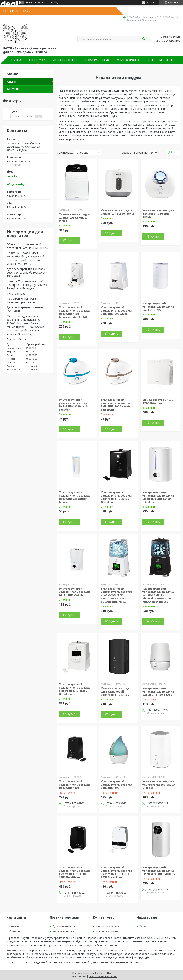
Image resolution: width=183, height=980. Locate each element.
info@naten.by (15, 184)
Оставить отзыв (170, 37)
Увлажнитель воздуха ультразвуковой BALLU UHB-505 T (159, 785)
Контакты (166, 60)
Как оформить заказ (96, 60)
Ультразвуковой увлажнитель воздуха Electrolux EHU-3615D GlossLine (75, 689)
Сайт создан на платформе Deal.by (92, 973)
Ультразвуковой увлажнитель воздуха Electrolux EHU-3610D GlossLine (117, 497)
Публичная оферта (127, 60)
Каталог (12, 82)
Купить (72, 240)
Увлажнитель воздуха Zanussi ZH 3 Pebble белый (158, 214)
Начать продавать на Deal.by (42, 3)
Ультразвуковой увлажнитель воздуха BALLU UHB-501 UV (75, 592)
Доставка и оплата (65, 60)
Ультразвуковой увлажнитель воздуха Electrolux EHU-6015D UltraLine (158, 497)
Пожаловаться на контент (103, 976)
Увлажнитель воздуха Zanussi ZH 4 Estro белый (118, 212)
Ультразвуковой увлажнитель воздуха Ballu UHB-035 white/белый (75, 497)
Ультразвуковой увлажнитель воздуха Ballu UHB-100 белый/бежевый (117, 405)
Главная (16, 60)
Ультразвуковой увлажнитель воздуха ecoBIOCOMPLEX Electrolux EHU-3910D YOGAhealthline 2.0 (158, 595)
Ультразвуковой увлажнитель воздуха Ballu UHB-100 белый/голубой (75, 405)
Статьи (149, 60)
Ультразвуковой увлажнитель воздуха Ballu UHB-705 (158, 307)
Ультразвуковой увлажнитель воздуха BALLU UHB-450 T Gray (158, 691)
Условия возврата (64, 931)
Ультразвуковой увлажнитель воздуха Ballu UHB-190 (117, 785)
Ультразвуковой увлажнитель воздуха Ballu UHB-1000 (75, 785)
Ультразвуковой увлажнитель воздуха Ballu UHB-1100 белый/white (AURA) (75, 312)
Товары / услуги (37, 60)
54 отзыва (152, 3)
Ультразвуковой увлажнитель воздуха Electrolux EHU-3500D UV (159, 871)
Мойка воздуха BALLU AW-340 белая (158, 401)
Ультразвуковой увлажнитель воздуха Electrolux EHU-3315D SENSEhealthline (117, 872)
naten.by (12, 176)
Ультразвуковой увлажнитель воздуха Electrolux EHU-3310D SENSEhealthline (75, 872)
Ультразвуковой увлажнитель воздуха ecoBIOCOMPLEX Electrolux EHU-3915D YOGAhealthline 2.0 (117, 595)
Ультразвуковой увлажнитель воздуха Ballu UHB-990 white (117, 311)
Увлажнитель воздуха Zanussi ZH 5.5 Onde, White (75, 217)
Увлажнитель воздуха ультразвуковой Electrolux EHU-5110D (117, 691)
